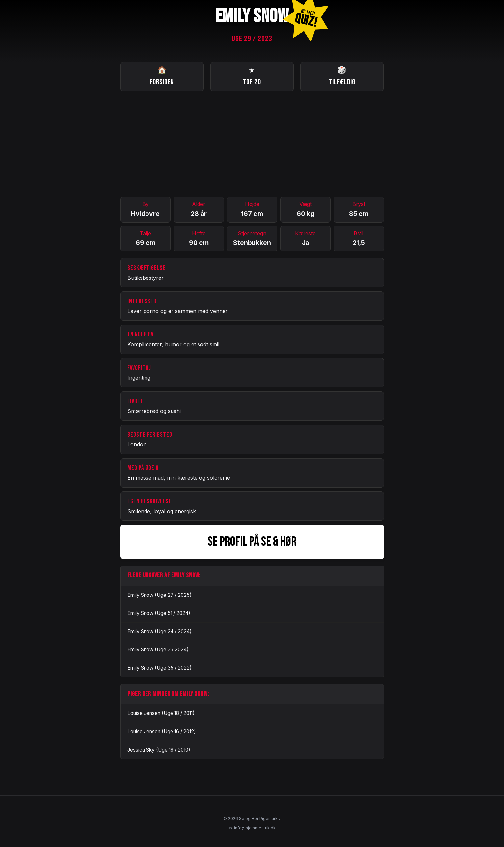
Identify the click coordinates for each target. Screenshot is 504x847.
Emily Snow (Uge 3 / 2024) (158, 650)
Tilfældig (342, 76)
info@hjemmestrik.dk (252, 828)
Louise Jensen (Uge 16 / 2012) (162, 732)
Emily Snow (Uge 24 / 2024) (159, 632)
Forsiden (162, 76)
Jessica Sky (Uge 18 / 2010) (159, 750)
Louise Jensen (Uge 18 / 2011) (161, 713)
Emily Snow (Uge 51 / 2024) (159, 613)
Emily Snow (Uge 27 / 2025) (159, 595)
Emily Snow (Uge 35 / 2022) (159, 668)
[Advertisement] (252, 144)
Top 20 (252, 76)
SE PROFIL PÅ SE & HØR (252, 542)
